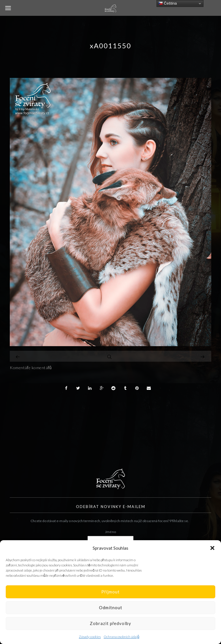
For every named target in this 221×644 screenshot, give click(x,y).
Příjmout (111, 592)
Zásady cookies (90, 637)
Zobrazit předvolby (111, 623)
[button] (212, 548)
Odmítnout (111, 607)
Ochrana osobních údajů (121, 637)
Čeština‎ (168, 3)
